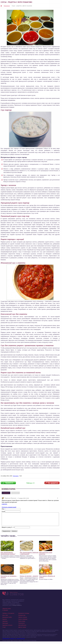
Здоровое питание (7, 628)
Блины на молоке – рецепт (29, 579)
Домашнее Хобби (7, 620)
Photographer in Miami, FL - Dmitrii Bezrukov (14, 641)
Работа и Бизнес (23, 620)
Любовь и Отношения (8, 616)
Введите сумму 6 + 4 (8, 530)
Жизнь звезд (22, 624)
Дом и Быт (5, 618)
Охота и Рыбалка (23, 622)
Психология (21, 626)
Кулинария (7, 6)
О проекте (5, 613)
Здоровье (5, 624)
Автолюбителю (22, 628)
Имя (3, 509)
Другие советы (22, 630)
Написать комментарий (9, 507)
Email (3, 511)
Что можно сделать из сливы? (47, 579)
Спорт (4, 630)
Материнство (22, 618)
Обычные (6, 493)
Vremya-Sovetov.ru (17, 608)
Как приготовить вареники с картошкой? (29, 556)
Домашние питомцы (24, 616)
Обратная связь (7, 611)
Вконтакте (15, 493)
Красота (5, 622)
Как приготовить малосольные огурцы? (8, 556)
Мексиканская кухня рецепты (46, 556)
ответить (4, 504)
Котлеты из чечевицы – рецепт (9, 579)
